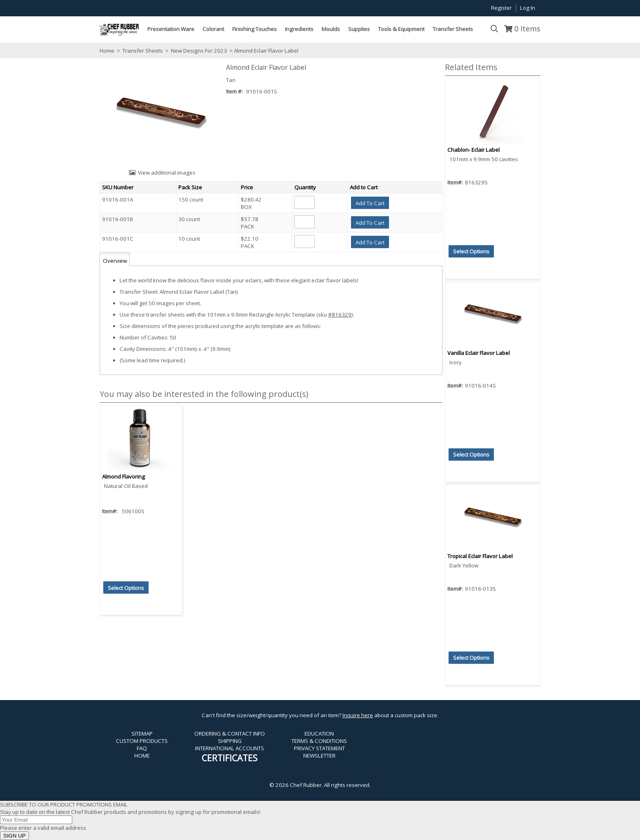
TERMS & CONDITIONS (319, 741)
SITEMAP (142, 734)
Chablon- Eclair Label (473, 150)
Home (107, 51)
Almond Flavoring (123, 477)
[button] (370, 203)
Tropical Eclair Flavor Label (480, 556)
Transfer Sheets (143, 51)
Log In (528, 8)
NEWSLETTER (319, 756)
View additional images (167, 173)
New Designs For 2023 (199, 51)
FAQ (142, 748)
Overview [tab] (115, 261)
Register (501, 8)
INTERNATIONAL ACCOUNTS (230, 748)
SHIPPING (230, 741)
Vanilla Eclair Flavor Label (479, 353)
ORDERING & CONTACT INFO (230, 734)
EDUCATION (319, 734)
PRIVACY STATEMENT (319, 748)
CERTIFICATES (230, 758)
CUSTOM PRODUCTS (142, 741)
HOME (142, 756)
